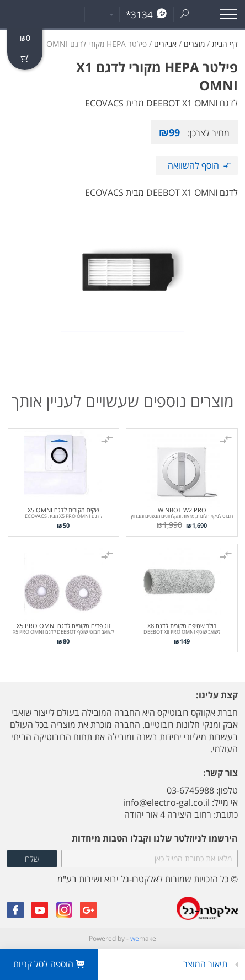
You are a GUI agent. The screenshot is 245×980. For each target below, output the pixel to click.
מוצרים (194, 44)
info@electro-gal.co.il (166, 802)
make (143, 938)
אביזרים (165, 44)
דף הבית (225, 44)
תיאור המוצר (206, 964)
